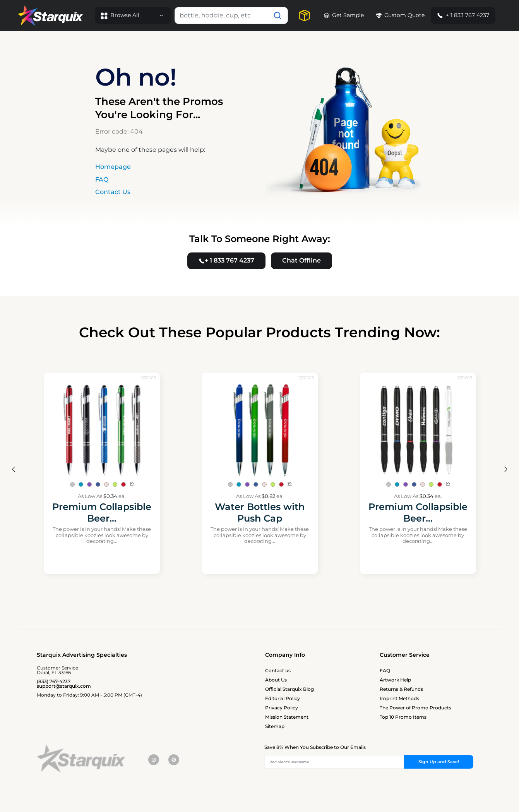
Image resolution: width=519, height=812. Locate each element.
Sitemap (275, 726)
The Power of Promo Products (415, 708)
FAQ (102, 179)
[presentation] (14, 469)
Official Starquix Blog (289, 689)
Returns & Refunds (401, 689)
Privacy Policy (282, 708)
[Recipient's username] (334, 762)
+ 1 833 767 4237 (463, 15)
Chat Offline (301, 260)
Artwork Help (395, 680)
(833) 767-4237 (54, 681)
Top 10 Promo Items (403, 717)
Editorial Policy (283, 698)
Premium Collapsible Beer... (102, 512)
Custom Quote (400, 15)
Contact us (278, 670)
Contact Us (113, 192)
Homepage (113, 167)
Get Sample (344, 15)
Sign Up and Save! (439, 762)
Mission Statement (287, 717)
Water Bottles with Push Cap (260, 512)
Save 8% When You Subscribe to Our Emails (315, 747)
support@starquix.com (64, 686)
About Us (276, 680)
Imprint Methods (399, 698)
